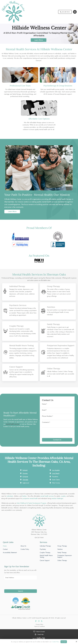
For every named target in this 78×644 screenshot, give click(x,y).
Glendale (25, 482)
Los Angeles (56, 473)
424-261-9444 (64, 12)
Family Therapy (54, 324)
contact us (55, 294)
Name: (45, 406)
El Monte (25, 479)
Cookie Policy (55, 642)
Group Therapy (54, 286)
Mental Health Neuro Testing (22, 347)
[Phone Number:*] (57, 421)
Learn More (12, 212)
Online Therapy (54, 371)
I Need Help (40, 637)
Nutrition (51, 307)
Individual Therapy (17, 286)
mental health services (13, 427)
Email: (44, 413)
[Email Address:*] (21, 580)
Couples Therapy (17, 326)
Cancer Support (16, 369)
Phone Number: (48, 419)
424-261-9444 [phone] (39, 540)
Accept (64, 642)
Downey (25, 476)
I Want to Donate (40, 634)
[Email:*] (57, 415)
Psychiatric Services (18, 305)
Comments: (46, 425)
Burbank (25, 473)
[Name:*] (57, 409)
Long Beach (56, 476)
